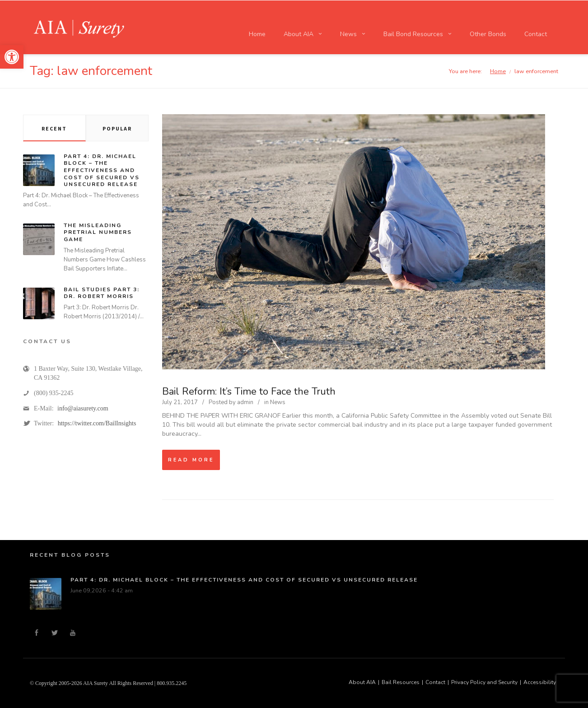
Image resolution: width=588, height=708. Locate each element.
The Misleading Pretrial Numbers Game (98, 232)
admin (245, 402)
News (278, 402)
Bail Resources (401, 682)
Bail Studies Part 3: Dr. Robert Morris (102, 293)
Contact (435, 682)
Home (498, 71)
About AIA (362, 682)
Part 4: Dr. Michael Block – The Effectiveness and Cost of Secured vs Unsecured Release (102, 170)
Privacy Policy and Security (484, 682)
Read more (191, 460)
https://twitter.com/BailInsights (97, 423)
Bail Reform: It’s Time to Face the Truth (249, 391)
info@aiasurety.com (83, 408)
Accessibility (540, 682)
